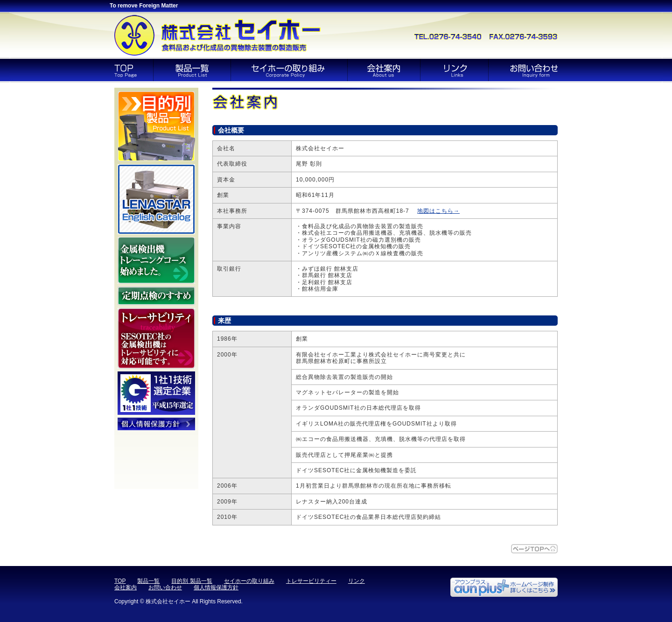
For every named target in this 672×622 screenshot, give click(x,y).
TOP (120, 581)
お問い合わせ (165, 587)
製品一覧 (148, 581)
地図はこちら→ (438, 211)
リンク (357, 581)
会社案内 (126, 587)
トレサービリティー (311, 581)
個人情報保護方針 (216, 587)
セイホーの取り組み (249, 581)
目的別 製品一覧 (192, 581)
